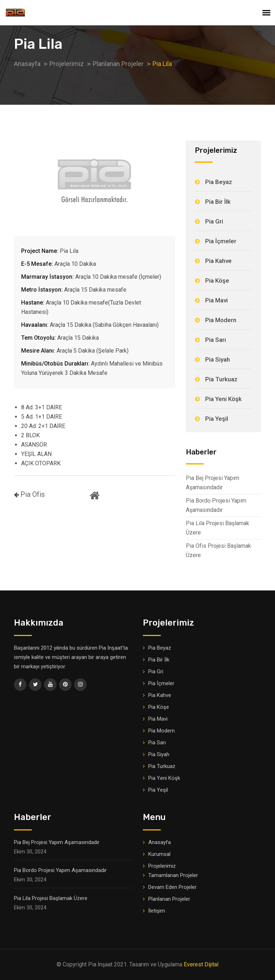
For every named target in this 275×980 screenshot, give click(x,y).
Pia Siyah (218, 359)
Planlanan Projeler (169, 899)
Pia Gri (214, 221)
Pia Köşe (217, 281)
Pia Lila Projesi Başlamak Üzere (218, 528)
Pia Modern (221, 320)
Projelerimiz (162, 866)
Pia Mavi (216, 300)
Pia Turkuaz (221, 379)
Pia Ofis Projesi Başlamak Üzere (218, 550)
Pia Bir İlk (218, 202)
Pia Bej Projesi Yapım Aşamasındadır (213, 483)
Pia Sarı (216, 340)
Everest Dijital (201, 964)
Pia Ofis (33, 495)
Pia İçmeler (221, 241)
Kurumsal (159, 854)
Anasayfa (160, 842)
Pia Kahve (218, 261)
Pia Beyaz (219, 182)
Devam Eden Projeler (172, 887)
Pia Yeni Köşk (223, 399)
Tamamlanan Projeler (173, 875)
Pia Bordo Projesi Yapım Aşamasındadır (216, 505)
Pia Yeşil (217, 419)
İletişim (157, 911)
